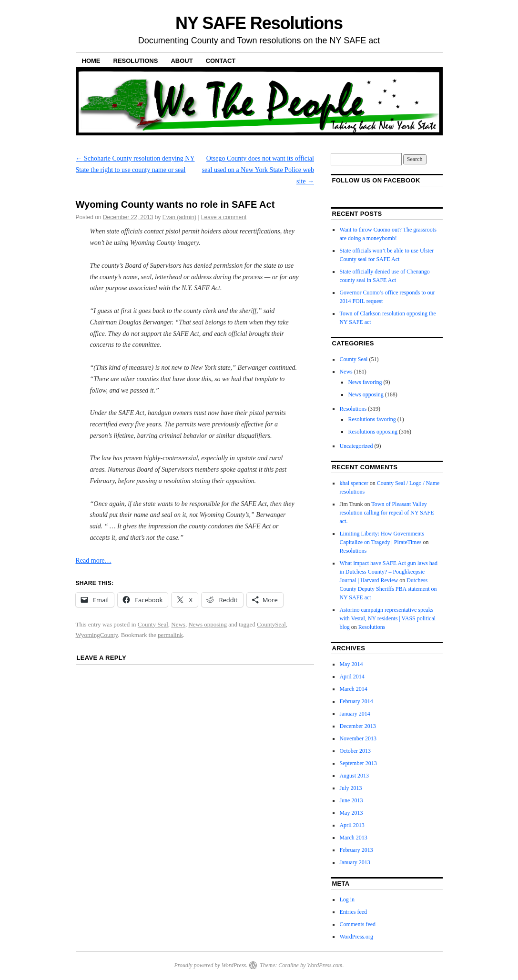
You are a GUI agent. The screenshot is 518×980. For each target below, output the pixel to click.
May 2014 (351, 664)
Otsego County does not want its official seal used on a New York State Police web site (258, 170)
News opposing (208, 624)
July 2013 (350, 788)
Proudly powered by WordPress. (211, 965)
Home (91, 61)
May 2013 (351, 813)
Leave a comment (224, 217)
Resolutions (136, 61)
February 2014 (356, 701)
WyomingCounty (97, 635)
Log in (347, 899)
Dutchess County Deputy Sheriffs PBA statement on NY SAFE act (388, 589)
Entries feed (353, 912)
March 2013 (353, 838)
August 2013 (354, 776)
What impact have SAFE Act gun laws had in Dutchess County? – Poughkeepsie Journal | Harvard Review (388, 572)
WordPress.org (356, 937)
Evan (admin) (179, 217)
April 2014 (352, 677)
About (182, 61)
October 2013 (355, 751)
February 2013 (356, 850)
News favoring (365, 382)
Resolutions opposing (373, 432)
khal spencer (354, 483)
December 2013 (357, 726)
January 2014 (355, 714)
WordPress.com (325, 965)
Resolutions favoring (372, 419)
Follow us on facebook (376, 180)
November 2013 (358, 738)
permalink (170, 635)
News (178, 624)
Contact (221, 61)
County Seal (153, 624)
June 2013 (351, 800)
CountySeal (271, 624)
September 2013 (358, 763)
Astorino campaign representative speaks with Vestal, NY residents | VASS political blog (387, 618)
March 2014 (353, 689)
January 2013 (355, 862)
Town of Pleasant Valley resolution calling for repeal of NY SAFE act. (386, 513)
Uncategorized (356, 446)
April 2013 (352, 825)
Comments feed (357, 924)
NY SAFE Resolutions (259, 23)
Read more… (94, 561)
